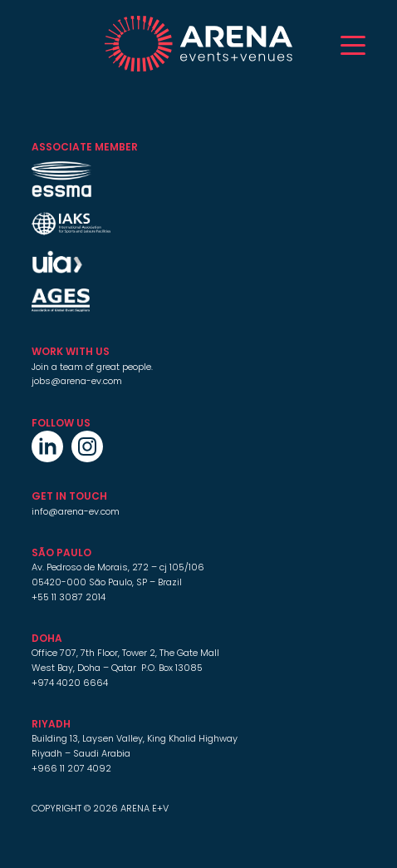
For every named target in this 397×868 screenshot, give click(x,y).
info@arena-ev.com (76, 511)
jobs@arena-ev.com (77, 381)
